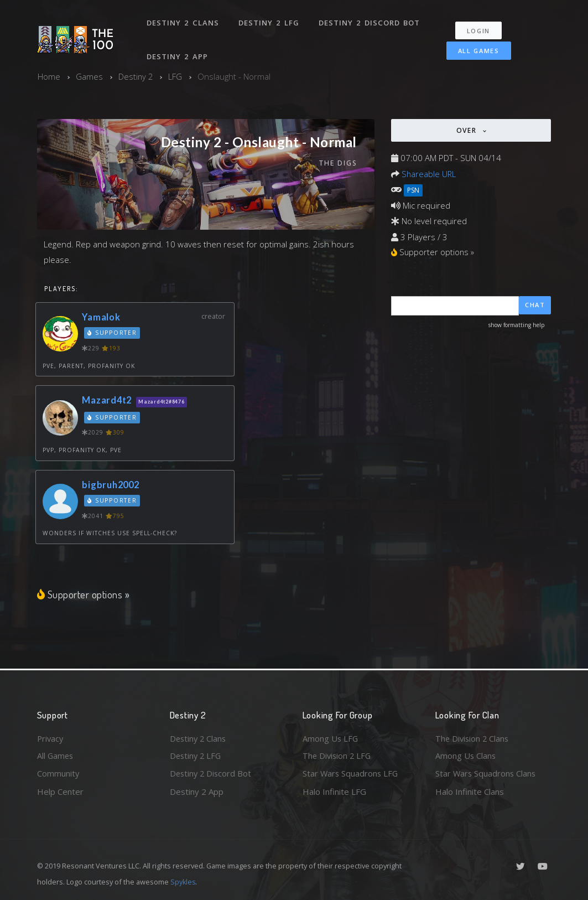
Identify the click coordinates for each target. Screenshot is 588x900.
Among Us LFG (331, 737)
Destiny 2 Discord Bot (369, 21)
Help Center (60, 792)
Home (49, 76)
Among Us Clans (466, 756)
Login (480, 28)
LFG (176, 76)
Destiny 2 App (178, 52)
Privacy (51, 737)
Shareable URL (429, 173)
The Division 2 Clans (473, 737)
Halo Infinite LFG (334, 792)
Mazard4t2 (108, 400)
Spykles (183, 882)
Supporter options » (84, 594)
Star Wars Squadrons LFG (351, 773)
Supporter (112, 333)
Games (89, 76)
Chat (535, 305)
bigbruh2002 (112, 484)
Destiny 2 (136, 76)
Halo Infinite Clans (470, 792)
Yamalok (102, 317)
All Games (475, 48)
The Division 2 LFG (338, 756)
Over (468, 130)
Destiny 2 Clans (183, 21)
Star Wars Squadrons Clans (486, 773)
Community (58, 773)
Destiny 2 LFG (269, 21)
